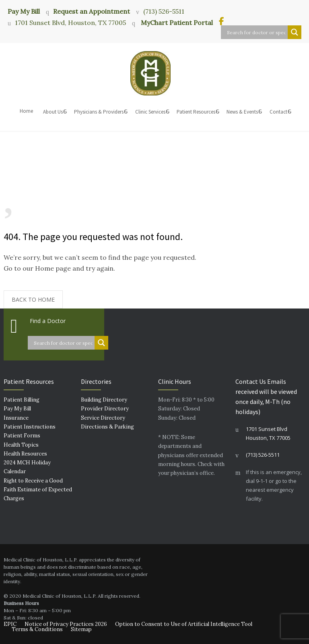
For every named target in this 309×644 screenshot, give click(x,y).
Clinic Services (150, 112)
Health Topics (21, 445)
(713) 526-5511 (164, 11)
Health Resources (25, 454)
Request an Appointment (92, 11)
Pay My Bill (24, 11)
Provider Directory (105, 409)
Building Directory (104, 400)
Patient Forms (22, 436)
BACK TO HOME (33, 299)
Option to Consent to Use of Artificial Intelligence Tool (184, 624)
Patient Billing (22, 400)
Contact (278, 112)
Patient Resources (196, 112)
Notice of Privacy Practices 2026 (66, 624)
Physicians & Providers (99, 112)
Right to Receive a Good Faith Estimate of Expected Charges (38, 490)
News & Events (242, 112)
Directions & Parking (107, 427)
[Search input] (256, 32)
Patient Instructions (30, 427)
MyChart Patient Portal (176, 23)
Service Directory (103, 418)
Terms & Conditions (37, 629)
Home (26, 111)
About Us (53, 112)
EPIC (10, 624)
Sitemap (81, 629)
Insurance (16, 418)
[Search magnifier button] (295, 32)
